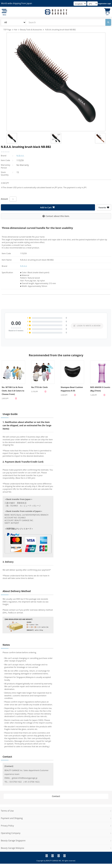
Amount (4, 199)
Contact (56, 796)
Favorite (104, 207)
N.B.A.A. (20, 156)
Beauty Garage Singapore (13, 841)
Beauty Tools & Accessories (31, 30)
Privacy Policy (7, 826)
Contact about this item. (56, 216)
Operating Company (11, 833)
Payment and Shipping (12, 818)
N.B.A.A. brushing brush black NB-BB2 (61, 30)
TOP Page (7, 30)
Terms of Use (7, 811)
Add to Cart (47, 207)
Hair (16, 30)
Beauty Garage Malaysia (12, 848)
